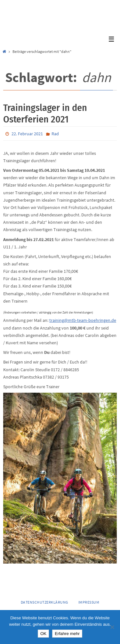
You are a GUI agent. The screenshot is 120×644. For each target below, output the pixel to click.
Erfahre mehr (67, 634)
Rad (55, 134)
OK (43, 634)
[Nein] (112, 627)
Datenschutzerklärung (44, 602)
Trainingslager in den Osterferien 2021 (45, 113)
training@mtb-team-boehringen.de (83, 320)
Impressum (89, 602)
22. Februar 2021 (27, 134)
